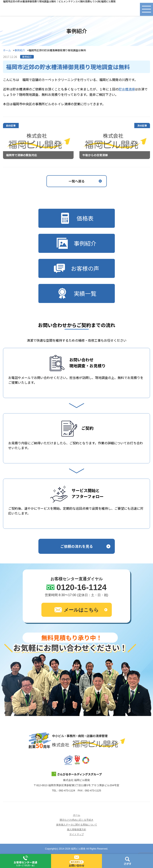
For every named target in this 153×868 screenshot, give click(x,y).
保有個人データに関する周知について (77, 825)
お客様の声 (76, 268)
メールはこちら (77, 610)
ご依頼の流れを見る (77, 546)
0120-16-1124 (82, 587)
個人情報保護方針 (77, 830)
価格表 (76, 218)
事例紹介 (20, 50)
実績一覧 (76, 293)
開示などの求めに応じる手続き (77, 820)
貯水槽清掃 (127, 89)
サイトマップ (77, 834)
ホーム (7, 50)
